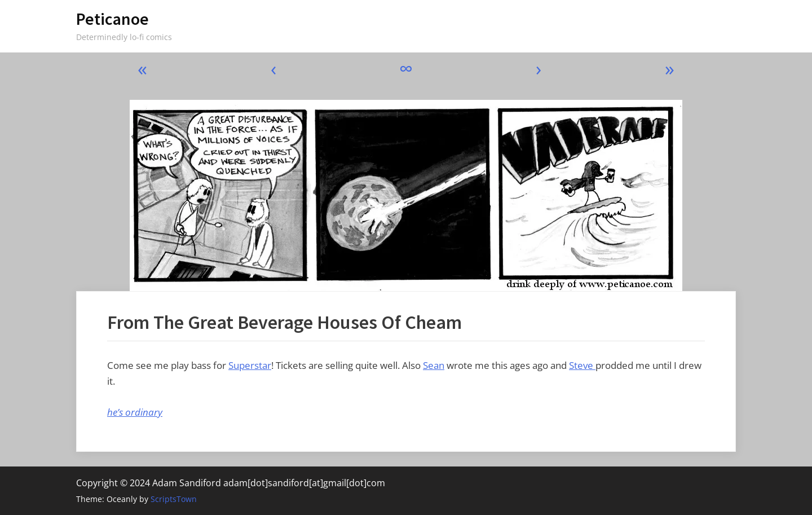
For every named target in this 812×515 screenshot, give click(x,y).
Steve (582, 365)
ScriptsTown (174, 499)
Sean (434, 365)
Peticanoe (112, 19)
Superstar (250, 365)
